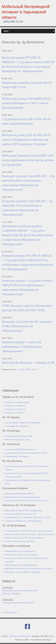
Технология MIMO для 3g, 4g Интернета (23, 521)
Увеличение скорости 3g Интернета (21, 555)
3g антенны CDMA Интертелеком (20, 449)
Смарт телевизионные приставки (20, 541)
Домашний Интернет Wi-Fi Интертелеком (24, 510)
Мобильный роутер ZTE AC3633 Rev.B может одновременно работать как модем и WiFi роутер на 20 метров (26, 140)
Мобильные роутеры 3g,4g (17, 439)
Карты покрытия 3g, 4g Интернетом (21, 565)
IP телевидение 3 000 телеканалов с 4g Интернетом (29, 531)
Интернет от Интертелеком (17, 402)
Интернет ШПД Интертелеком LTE (21, 514)
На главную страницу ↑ (42, 640)
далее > (34, 369)
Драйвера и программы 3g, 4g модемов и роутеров (29, 568)
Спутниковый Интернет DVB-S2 (19, 494)
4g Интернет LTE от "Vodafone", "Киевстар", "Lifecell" (28, 517)
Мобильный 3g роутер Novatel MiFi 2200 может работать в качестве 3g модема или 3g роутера (28, 160)
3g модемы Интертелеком (17, 426)
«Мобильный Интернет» (20, 636)
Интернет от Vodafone (15, 406)
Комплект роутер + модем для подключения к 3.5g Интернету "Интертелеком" (22, 347)
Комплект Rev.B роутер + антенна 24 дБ (28, 363)
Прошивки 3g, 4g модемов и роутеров (23, 572)
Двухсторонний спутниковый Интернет (23, 497)
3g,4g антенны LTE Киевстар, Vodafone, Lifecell (26, 453)
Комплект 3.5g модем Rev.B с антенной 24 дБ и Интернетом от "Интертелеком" (27, 326)
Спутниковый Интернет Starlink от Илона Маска (27, 501)
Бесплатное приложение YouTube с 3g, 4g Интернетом (30, 534)
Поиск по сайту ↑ (23, 640)
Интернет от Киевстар (15, 409)
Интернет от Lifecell (14, 413)
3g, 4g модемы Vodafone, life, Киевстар (23, 423)
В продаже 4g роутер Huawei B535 (18, 603)
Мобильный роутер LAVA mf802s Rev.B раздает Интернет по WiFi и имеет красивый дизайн (26, 103)
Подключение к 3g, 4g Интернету (20, 551)
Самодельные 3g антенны (17, 456)
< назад (20, 369)
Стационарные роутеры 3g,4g (19, 436)
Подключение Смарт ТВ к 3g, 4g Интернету (25, 538)
